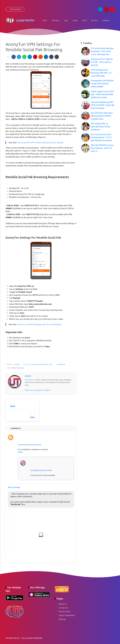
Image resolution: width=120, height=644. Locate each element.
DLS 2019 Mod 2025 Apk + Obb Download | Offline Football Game (102, 116)
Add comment (14, 487)
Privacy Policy (65, 612)
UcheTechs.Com (31, 380)
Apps (66, 20)
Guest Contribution (67, 615)
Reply (20, 452)
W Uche (33, 470)
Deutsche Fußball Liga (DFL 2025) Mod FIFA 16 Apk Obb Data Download (103, 105)
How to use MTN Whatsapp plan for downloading (39, 324)
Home (45, 20)
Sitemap (62, 619)
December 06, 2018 (33, 445)
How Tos (94, 20)
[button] (14, 57)
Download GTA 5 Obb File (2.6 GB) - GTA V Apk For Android (102, 62)
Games (75, 20)
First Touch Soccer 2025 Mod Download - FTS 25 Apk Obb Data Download (101, 137)
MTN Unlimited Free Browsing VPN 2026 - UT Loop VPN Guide (101, 73)
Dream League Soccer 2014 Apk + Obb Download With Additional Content (102, 94)
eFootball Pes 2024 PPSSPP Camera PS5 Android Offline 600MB (102, 84)
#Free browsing (18, 368)
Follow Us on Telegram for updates (37, 390)
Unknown (22, 445)
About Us (63, 604)
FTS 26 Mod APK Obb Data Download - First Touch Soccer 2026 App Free (102, 51)
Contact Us (63, 608)
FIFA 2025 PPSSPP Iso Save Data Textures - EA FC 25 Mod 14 (102, 148)
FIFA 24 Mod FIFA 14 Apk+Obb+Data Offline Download (100, 127)
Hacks (84, 20)
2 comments (61, 364)
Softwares (106, 20)
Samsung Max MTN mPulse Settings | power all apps (40, 142)
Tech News (56, 20)
